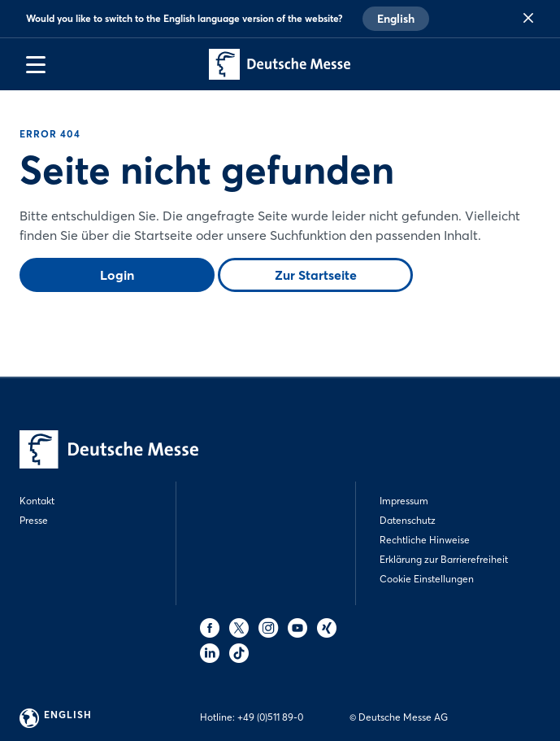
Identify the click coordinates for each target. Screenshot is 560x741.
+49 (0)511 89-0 (270, 717)
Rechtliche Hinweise (425, 540)
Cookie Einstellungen (427, 579)
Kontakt (37, 501)
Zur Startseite (316, 275)
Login (117, 275)
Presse (34, 520)
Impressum (404, 501)
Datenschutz (408, 520)
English (396, 19)
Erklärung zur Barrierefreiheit (444, 559)
